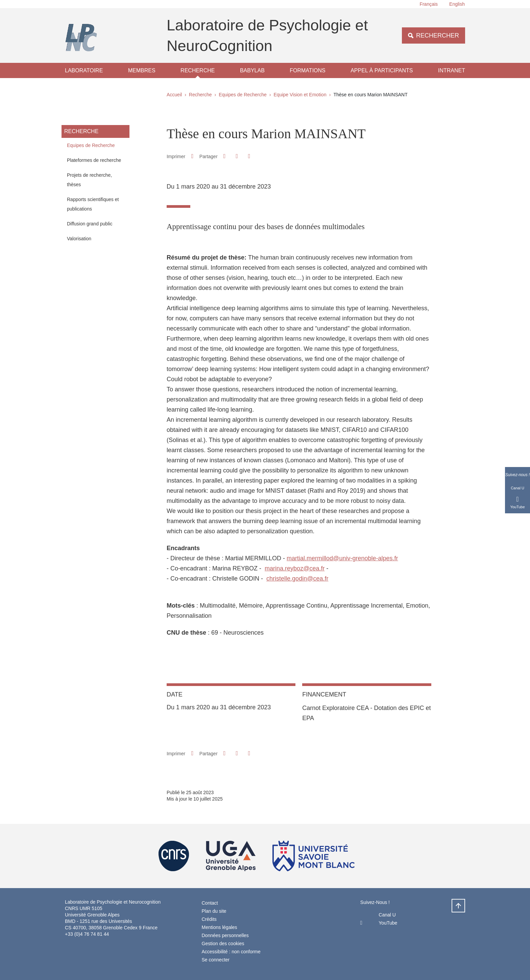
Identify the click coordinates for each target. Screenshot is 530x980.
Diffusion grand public (90, 224)
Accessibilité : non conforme (231, 952)
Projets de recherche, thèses (89, 180)
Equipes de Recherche (243, 95)
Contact (210, 903)
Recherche (198, 70)
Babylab (252, 70)
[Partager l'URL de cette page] (249, 156)
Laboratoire (84, 70)
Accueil (174, 95)
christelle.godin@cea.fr (297, 579)
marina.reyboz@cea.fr (295, 568)
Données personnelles (225, 935)
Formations (307, 70)
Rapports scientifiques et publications (93, 204)
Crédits (209, 919)
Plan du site (214, 911)
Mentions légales (220, 927)
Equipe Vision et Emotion (300, 95)
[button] (224, 156)
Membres (142, 70)
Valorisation (79, 239)
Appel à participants (382, 70)
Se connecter (216, 960)
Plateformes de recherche (94, 160)
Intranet (452, 70)
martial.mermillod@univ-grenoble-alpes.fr (342, 558)
